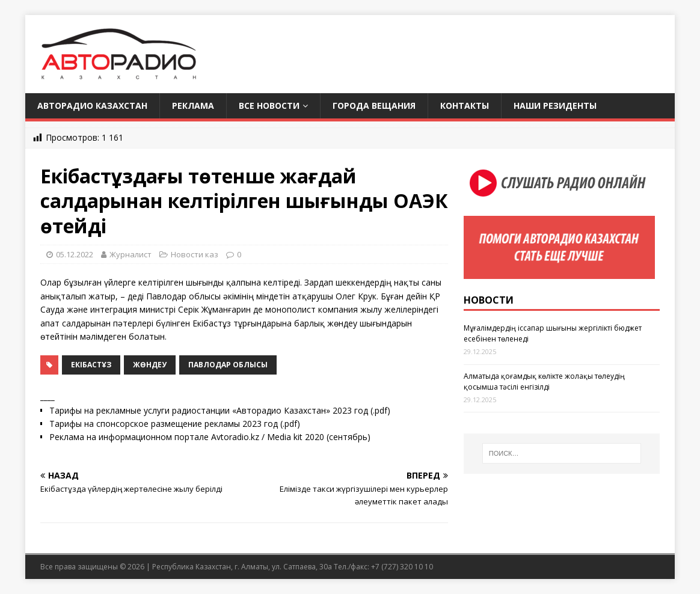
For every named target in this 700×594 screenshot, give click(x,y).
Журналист (130, 254)
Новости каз (195, 254)
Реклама (193, 106)
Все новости (269, 106)
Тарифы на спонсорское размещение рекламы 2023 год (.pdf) (175, 424)
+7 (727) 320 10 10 (402, 567)
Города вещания (374, 106)
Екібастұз (91, 365)
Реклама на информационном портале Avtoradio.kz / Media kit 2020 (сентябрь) (210, 437)
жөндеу (150, 365)
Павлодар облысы (228, 365)
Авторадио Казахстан (92, 106)
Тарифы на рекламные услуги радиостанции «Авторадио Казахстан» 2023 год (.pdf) (220, 410)
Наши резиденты (555, 106)
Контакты (465, 106)
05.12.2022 (75, 254)
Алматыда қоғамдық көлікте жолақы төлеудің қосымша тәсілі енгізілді (544, 381)
